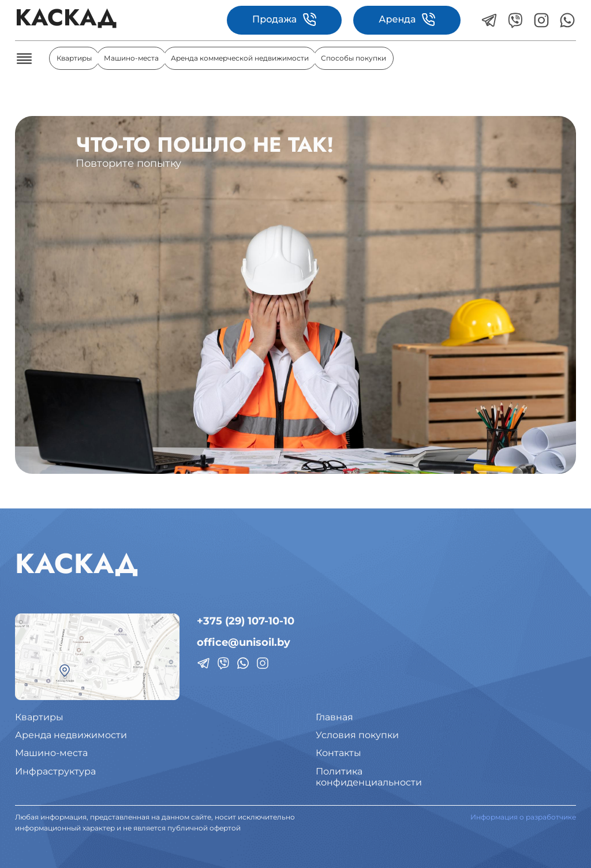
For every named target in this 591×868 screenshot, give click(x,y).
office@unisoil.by (244, 642)
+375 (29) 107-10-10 (246, 621)
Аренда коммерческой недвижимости (240, 58)
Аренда (407, 20)
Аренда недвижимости (71, 735)
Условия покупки (357, 735)
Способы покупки (354, 58)
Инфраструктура (55, 771)
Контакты (338, 753)
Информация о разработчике (523, 817)
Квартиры (74, 58)
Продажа (284, 20)
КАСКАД (66, 20)
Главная (334, 717)
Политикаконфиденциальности (369, 777)
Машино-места (131, 58)
